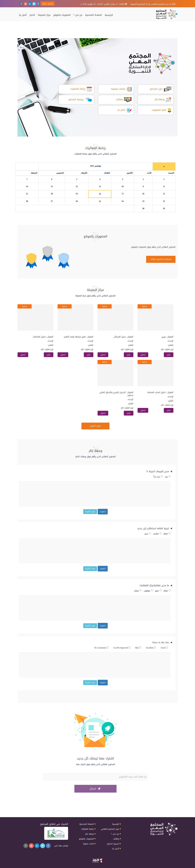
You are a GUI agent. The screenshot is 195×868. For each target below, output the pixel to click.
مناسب (157, 534)
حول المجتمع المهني (110, 829)
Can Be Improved (122, 648)
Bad (138, 648)
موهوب (148, 591)
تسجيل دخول (48, 4)
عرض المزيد (95, 426)
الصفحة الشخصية (93, 15)
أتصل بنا (23, 15)
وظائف (116, 839)
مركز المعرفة (44, 15)
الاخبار (32, 15)
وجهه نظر (89, 834)
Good (164, 648)
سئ (148, 534)
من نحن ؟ (78, 15)
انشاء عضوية (88, 844)
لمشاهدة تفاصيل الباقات (161, 259)
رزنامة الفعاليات (87, 829)
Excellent (151, 648)
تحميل (143, 355)
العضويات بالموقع (62, 15)
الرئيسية (109, 15)
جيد (168, 477)
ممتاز (167, 534)
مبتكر (138, 591)
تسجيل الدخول (113, 844)
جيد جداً (158, 477)
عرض (169, 355)
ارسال (95, 789)
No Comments (102, 648)
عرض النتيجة (90, 512)
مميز (158, 591)
